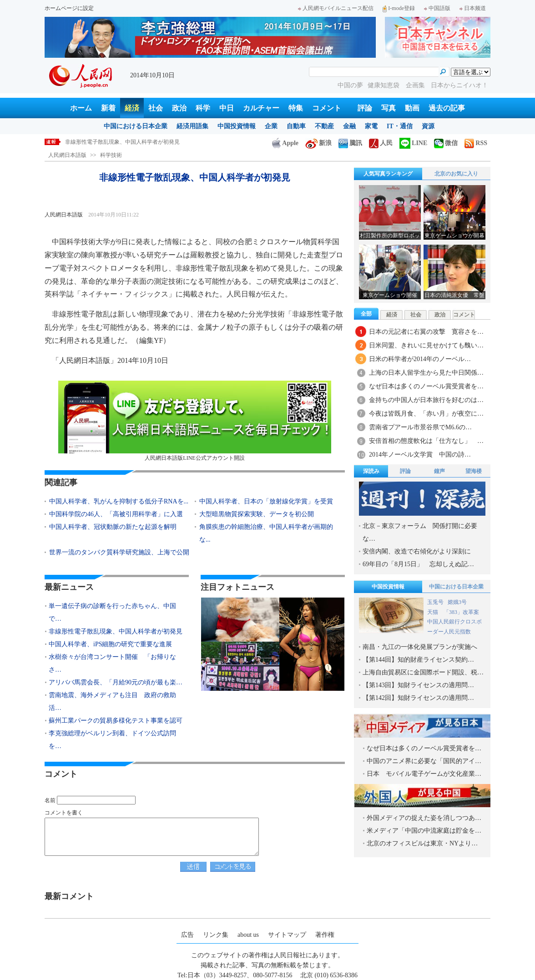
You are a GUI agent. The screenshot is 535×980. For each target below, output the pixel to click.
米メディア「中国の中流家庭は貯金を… (424, 831)
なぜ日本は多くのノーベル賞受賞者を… (426, 386)
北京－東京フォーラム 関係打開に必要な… (420, 532)
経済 (132, 108)
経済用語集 (192, 126)
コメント (327, 108)
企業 (271, 126)
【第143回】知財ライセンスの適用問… (418, 685)
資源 (428, 126)
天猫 (433, 612)
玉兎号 (435, 602)
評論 (365, 108)
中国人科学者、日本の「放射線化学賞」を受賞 (266, 501)
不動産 (324, 126)
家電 (371, 126)
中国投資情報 (237, 126)
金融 (349, 126)
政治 (179, 108)
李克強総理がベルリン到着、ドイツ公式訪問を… (112, 740)
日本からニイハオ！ (459, 85)
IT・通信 (400, 126)
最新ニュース (69, 587)
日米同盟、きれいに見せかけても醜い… (426, 345)
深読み (371, 471)
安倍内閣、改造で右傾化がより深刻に (417, 551)
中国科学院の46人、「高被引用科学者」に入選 (116, 514)
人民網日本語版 (67, 155)
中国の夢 (350, 85)
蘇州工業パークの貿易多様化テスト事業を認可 (116, 721)
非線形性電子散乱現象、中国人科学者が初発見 (122, 142)
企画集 (416, 85)
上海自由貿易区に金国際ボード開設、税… (423, 672)
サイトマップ (287, 935)
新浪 (318, 143)
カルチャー (261, 108)
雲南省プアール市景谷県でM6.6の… (420, 427)
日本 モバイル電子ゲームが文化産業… (424, 774)
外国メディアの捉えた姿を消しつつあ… (424, 818)
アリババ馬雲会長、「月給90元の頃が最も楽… (116, 682)
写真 (389, 108)
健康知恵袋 (384, 85)
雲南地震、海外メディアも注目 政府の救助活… (112, 701)
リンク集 (216, 935)
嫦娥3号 (457, 602)
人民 (381, 143)
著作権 (325, 935)
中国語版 (437, 8)
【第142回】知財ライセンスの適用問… (418, 698)
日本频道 (473, 8)
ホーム (81, 108)
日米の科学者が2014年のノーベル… (420, 359)
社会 (156, 108)
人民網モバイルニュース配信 (336, 8)
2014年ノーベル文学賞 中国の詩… (420, 455)
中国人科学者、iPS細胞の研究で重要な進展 (110, 644)
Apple (285, 143)
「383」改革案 (461, 612)
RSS (476, 143)
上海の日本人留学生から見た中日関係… (426, 373)
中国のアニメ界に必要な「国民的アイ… (424, 761)
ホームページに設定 (69, 8)
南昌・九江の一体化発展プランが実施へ (420, 647)
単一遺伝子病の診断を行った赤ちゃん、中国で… (112, 612)
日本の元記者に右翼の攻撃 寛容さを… (426, 332)
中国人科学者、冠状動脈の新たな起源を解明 (113, 527)
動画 (412, 108)
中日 (227, 108)
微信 (446, 143)
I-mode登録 (399, 8)
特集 (296, 108)
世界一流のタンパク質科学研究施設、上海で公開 (119, 552)
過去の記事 (447, 108)
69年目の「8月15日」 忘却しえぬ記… (418, 564)
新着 (108, 108)
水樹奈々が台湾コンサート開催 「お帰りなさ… (112, 663)
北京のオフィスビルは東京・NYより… (422, 843)
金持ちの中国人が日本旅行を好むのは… (426, 400)
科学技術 (111, 155)
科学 (203, 108)
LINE (413, 143)
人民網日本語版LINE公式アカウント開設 (195, 421)
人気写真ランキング (388, 174)
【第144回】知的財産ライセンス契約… (418, 660)
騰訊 (350, 143)
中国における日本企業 (136, 126)
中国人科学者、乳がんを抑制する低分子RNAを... (119, 501)
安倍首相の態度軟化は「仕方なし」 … (426, 441)
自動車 (296, 126)
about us (248, 935)
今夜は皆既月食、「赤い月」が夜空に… (426, 414)
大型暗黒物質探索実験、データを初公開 (257, 514)
